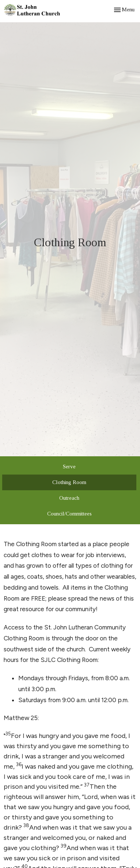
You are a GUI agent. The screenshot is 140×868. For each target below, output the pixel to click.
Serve (69, 467)
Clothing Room (69, 482)
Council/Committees (69, 514)
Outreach (69, 498)
